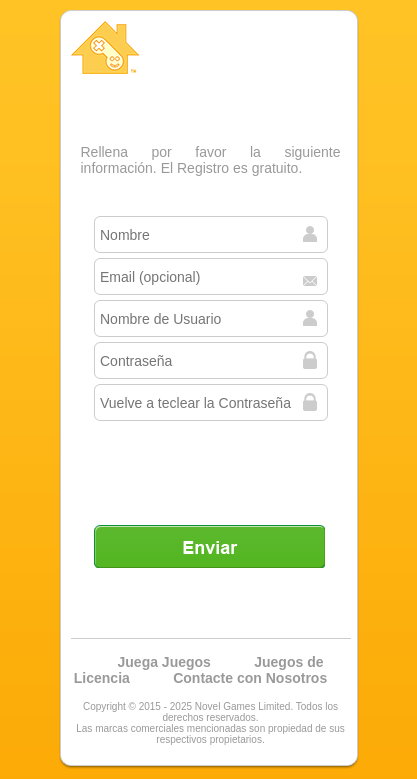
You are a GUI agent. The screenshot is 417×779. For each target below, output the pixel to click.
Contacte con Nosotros (250, 678)
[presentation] (211, 465)
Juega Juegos (164, 662)
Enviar (209, 546)
